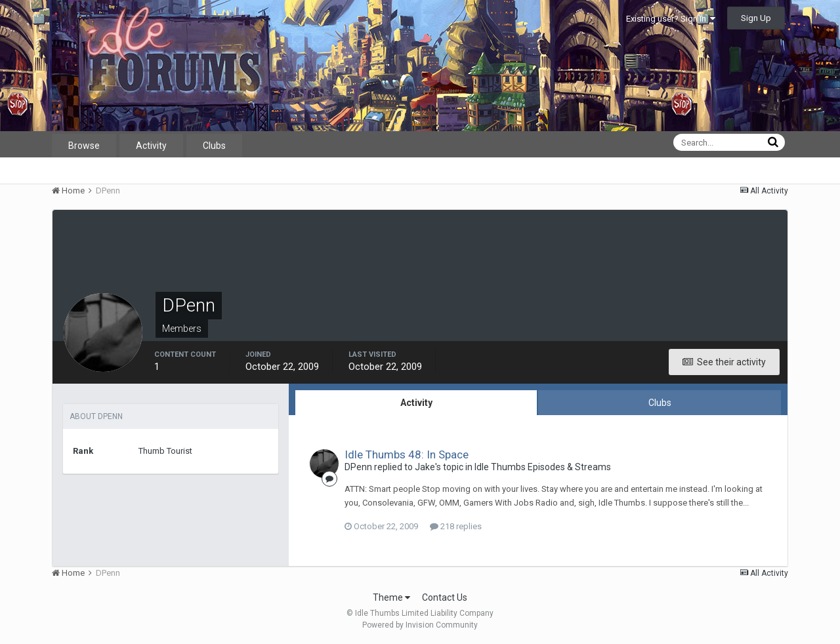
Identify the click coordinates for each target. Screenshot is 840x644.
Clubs (214, 146)
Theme (391, 597)
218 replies (456, 526)
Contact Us (445, 597)
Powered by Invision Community (420, 625)
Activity (151, 146)
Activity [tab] (416, 403)
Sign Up (756, 18)
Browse (84, 146)
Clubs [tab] (660, 403)
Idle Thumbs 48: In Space (407, 454)
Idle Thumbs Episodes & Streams (543, 467)
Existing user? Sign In (671, 19)
